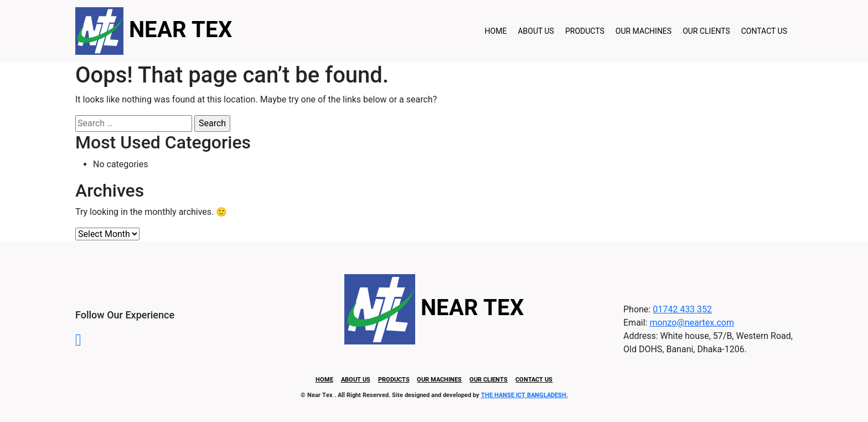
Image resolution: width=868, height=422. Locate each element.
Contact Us (764, 31)
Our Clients (706, 31)
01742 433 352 (682, 309)
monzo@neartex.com (692, 323)
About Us (536, 31)
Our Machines (644, 31)
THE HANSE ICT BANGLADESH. (525, 395)
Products (585, 31)
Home (496, 31)
